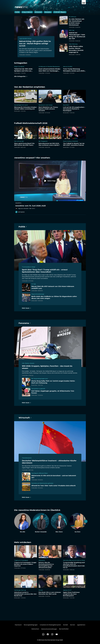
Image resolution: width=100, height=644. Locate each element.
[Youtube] (57, 634)
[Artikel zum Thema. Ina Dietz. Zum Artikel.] (77, 523)
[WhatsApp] (43, 634)
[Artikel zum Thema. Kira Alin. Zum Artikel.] (22, 523)
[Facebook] (48, 634)
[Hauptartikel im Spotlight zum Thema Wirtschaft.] (25, 418)
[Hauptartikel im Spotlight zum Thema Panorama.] (25, 323)
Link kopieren (20, 212)
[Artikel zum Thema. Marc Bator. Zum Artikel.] (59, 523)
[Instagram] (52, 634)
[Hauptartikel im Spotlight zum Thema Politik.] (23, 227)
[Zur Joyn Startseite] (84, 2)
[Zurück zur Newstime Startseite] (21, 7)
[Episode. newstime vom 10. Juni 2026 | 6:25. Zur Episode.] (50, 185)
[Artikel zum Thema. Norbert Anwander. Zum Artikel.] (41, 523)
